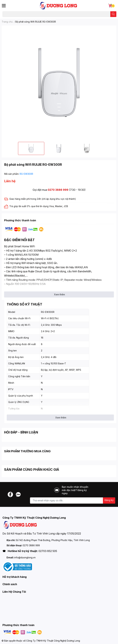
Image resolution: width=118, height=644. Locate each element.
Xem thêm (59, 294)
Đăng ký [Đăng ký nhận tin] (109, 500)
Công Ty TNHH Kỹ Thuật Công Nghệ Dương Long (53, 641)
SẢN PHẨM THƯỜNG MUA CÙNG (27, 451)
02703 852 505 (48, 551)
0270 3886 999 (58, 190)
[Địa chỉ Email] (73, 500)
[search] (113, 14)
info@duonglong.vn (25, 557)
